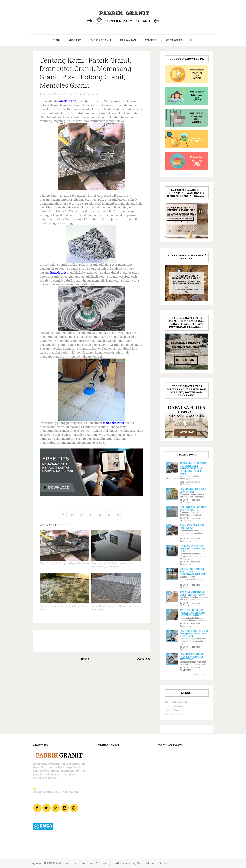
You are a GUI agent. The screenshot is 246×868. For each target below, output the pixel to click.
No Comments (186, 484)
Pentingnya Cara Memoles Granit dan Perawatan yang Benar (192, 548)
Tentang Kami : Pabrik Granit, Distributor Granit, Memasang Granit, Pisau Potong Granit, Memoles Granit (86, 73)
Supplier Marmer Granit (58, 94)
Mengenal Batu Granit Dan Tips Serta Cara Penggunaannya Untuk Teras (193, 572)
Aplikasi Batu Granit (178, 702)
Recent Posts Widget (199, 674)
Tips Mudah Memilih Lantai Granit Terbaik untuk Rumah (193, 593)
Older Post (143, 659)
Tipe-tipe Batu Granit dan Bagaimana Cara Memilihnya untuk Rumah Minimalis (192, 613)
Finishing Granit (176, 706)
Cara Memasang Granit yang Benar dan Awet (193, 490)
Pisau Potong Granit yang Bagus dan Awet (64, 563)
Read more (196, 482)
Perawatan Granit (176, 715)
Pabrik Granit (174, 710)
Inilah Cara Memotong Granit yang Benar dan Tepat (193, 508)
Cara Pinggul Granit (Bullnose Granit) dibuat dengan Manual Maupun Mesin (194, 634)
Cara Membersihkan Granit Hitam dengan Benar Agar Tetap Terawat (192, 656)
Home (85, 659)
